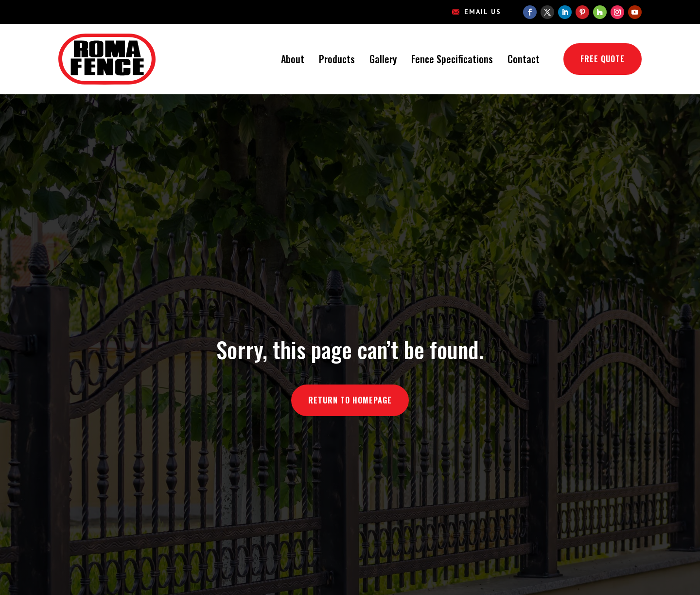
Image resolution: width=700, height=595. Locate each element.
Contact (524, 59)
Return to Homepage (350, 400)
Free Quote (603, 59)
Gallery (383, 59)
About (293, 59)
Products (337, 59)
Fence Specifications (452, 59)
